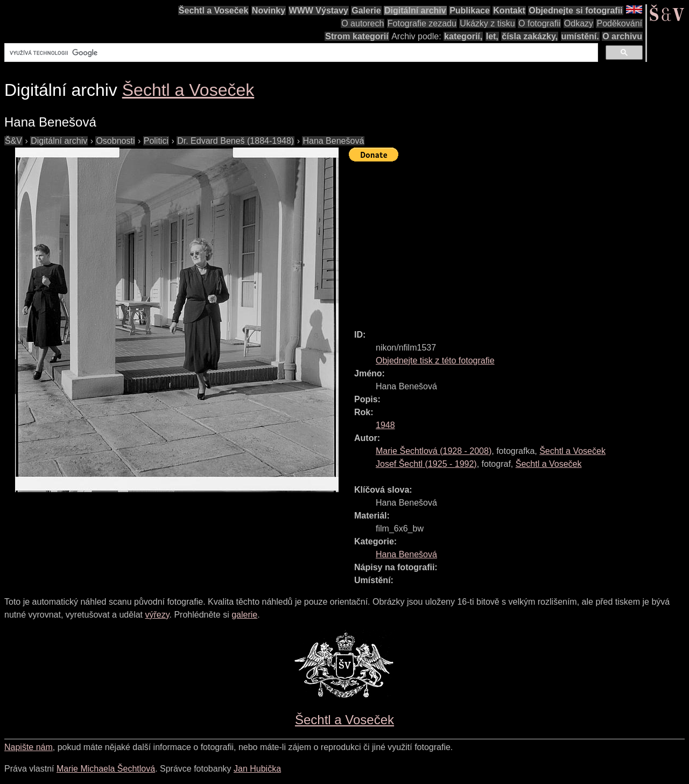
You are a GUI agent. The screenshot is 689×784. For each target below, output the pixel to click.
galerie (244, 615)
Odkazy (579, 23)
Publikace (470, 10)
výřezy (157, 615)
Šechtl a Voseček (214, 10)
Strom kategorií (357, 36)
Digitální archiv (415, 10)
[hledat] (300, 53)
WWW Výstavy (319, 10)
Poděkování (619, 23)
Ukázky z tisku (487, 23)
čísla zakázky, (530, 36)
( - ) (434, 451)
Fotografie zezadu (422, 23)
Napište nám (29, 747)
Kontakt (509, 10)
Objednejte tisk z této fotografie (435, 360)
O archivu (622, 36)
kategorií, (463, 36)
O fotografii (539, 23)
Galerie (366, 10)
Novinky (269, 10)
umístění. (580, 36)
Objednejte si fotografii (575, 10)
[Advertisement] (519, 241)
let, (492, 36)
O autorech (363, 23)
